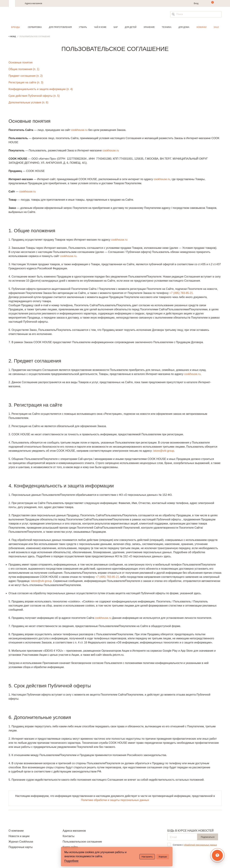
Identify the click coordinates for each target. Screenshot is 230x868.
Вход (196, 3)
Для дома (184, 27)
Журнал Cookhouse (21, 842)
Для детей (131, 27)
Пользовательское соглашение (82, 842)
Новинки (201, 27)
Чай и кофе (100, 27)
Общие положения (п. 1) (24, 69)
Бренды (15, 27)
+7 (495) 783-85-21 (107, 577)
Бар (116, 27)
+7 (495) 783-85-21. (182, 293)
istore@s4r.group (164, 451)
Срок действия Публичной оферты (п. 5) (34, 96)
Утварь (83, 27)
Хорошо (163, 857)
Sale (216, 27)
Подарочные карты (21, 847)
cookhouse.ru (79, 130)
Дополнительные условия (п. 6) (28, 102)
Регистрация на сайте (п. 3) (26, 82)
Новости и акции (19, 836)
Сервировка (35, 27)
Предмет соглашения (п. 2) (26, 76)
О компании (16, 831)
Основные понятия (20, 62)
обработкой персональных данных (200, 845)
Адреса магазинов (33, 3)
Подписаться (208, 837)
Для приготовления (60, 27)
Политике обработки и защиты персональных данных (115, 800)
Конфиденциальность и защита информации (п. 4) (41, 89)
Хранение (149, 27)
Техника (167, 27)
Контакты (69, 836)
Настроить (147, 857)
